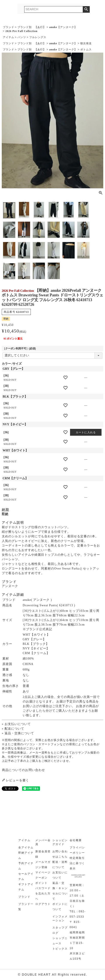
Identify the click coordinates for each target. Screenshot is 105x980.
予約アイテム (26, 866)
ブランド (9, 27)
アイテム (9, 37)
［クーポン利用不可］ (19, 348)
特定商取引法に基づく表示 (77, 863)
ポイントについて (60, 907)
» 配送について (13, 729)
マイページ (43, 872)
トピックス (60, 949)
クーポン (41, 878)
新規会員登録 (43, 854)
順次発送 (86, 43)
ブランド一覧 (26, 907)
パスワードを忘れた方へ (43, 893)
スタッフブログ (60, 930)
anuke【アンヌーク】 (63, 27)
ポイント (41, 883)
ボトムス (86, 50)
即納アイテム (26, 855)
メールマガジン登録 (43, 865)
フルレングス (38, 37)
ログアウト (43, 904)
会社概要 (76, 840)
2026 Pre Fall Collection (22, 31)
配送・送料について (60, 865)
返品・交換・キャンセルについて (60, 891)
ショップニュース (60, 941)
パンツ (22, 37)
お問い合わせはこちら (60, 854)
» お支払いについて (16, 724)
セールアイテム (26, 876)
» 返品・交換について (18, 733)
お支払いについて (60, 875)
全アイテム (26, 847)
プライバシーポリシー (77, 850)
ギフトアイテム (26, 887)
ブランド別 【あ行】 (32, 27)
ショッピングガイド (60, 842)
